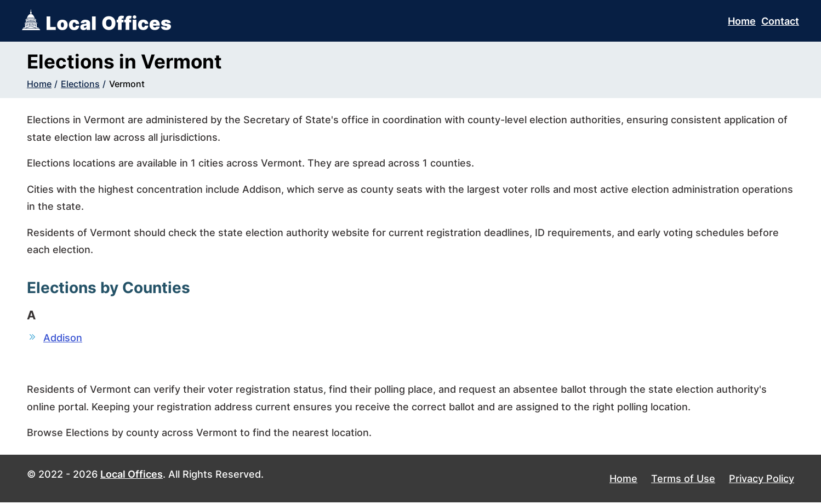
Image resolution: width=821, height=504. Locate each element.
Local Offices (132, 475)
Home (742, 21)
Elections (80, 84)
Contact (780, 21)
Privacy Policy (762, 480)
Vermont (127, 84)
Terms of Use (683, 480)
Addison (63, 338)
